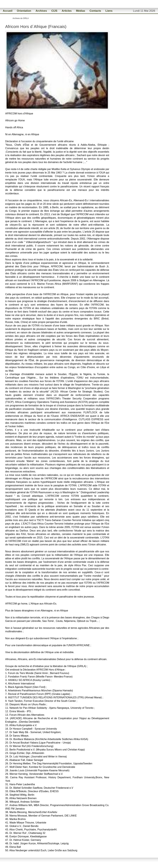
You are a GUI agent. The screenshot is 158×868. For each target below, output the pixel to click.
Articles (67, 11)
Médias (81, 11)
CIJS (54, 11)
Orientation (24, 11)
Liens (109, 11)
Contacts (95, 11)
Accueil (8, 11)
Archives (41, 11)
